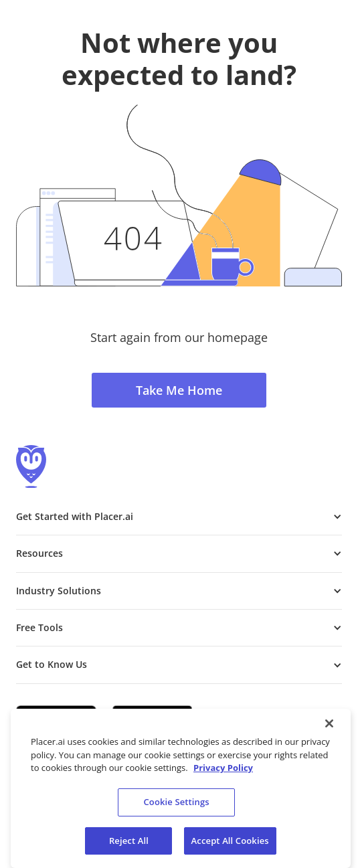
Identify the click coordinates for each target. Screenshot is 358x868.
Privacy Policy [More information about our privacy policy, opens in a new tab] (223, 772)
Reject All (129, 845)
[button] (179, 517)
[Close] (329, 728)
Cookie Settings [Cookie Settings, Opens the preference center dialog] (176, 806)
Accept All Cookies (230, 845)
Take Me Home (179, 390)
